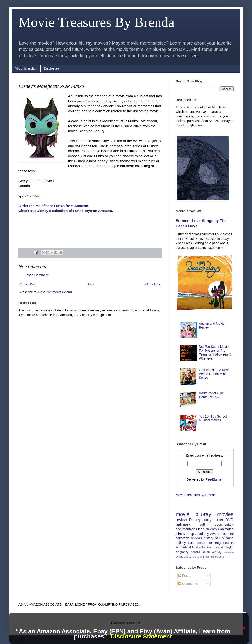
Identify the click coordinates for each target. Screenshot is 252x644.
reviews (196, 538)
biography (182, 552)
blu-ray (203, 514)
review (181, 520)
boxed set (204, 543)
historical (227, 534)
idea (201, 529)
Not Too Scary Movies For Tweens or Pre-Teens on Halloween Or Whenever (216, 352)
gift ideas (205, 547)
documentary (224, 525)
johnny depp (185, 534)
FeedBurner (214, 479)
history (208, 538)
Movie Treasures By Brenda (97, 22)
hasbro (195, 552)
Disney (195, 520)
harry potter (213, 520)
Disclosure (51, 68)
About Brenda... (26, 68)
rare (191, 543)
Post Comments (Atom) (55, 292)
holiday (181, 543)
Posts (184, 576)
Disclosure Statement (140, 636)
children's (212, 529)
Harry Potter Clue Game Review (211, 395)
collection (182, 538)
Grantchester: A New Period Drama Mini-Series (214, 374)
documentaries (186, 529)
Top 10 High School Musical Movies (213, 418)
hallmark (183, 524)
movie (183, 514)
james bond (218, 557)
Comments (188, 584)
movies (225, 514)
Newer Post (28, 284)
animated (227, 529)
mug (217, 543)
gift (203, 524)
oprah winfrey (212, 552)
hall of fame (224, 538)
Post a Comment (36, 275)
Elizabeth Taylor (223, 547)
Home (91, 284)
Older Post (153, 284)
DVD (229, 520)
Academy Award (207, 534)
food (195, 547)
